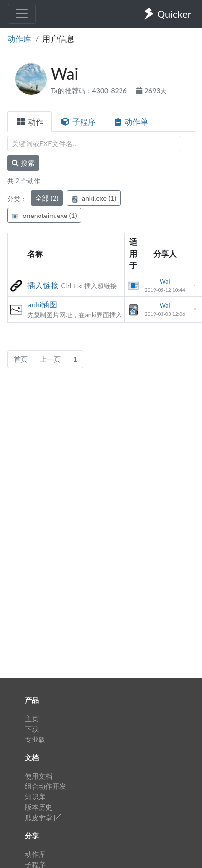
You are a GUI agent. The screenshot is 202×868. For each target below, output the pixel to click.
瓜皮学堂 (43, 817)
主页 (32, 718)
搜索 (23, 163)
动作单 (130, 121)
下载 (32, 729)
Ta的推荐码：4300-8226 (90, 91)
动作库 (19, 38)
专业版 (35, 739)
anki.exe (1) (94, 198)
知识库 (35, 797)
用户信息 (58, 38)
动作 (30, 121)
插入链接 (43, 285)
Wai (165, 281)
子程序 (78, 121)
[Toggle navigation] (22, 14)
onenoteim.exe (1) (44, 215)
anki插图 (42, 304)
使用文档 (39, 776)
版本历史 (39, 807)
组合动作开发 (45, 786)
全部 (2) (47, 198)
